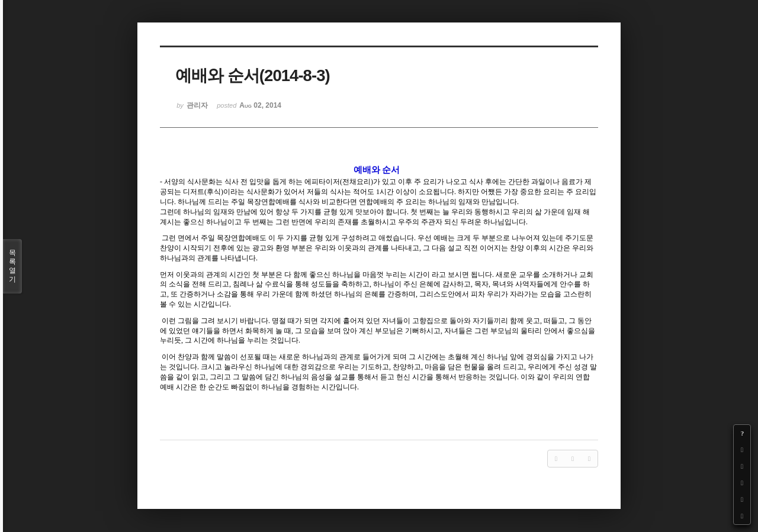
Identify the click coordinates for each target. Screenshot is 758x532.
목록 (12, 266)
